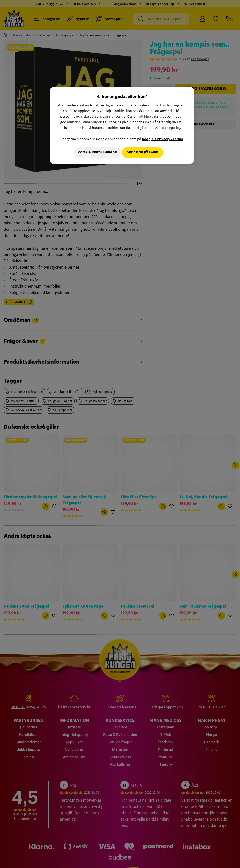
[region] (122, 126)
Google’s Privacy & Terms (162, 139)
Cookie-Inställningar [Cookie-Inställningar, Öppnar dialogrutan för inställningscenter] (95, 152)
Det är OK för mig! (142, 152)
